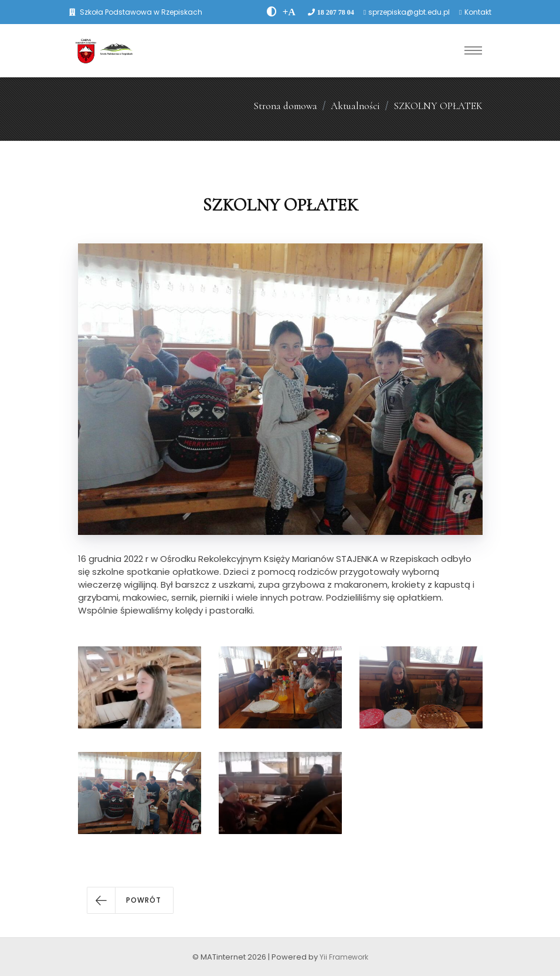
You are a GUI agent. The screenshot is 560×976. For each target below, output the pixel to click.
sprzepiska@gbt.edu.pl (409, 12)
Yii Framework (344, 957)
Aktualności (355, 106)
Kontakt (478, 12)
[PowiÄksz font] (289, 12)
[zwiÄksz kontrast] (272, 12)
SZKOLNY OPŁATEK (438, 106)
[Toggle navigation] (473, 50)
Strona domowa (285, 106)
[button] (130, 900)
